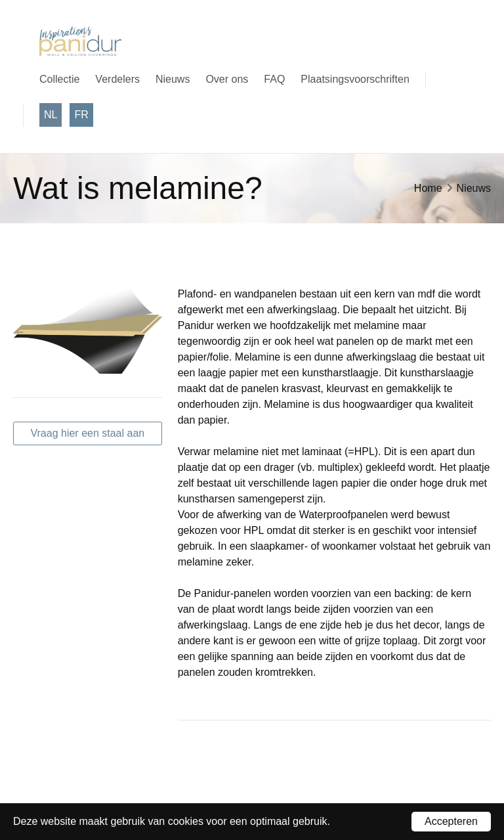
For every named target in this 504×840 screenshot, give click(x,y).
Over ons (227, 79)
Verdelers (117, 79)
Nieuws (173, 79)
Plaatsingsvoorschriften (355, 79)
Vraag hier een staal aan (87, 433)
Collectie (59, 79)
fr (81, 115)
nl (51, 115)
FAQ (274, 79)
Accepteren (451, 821)
